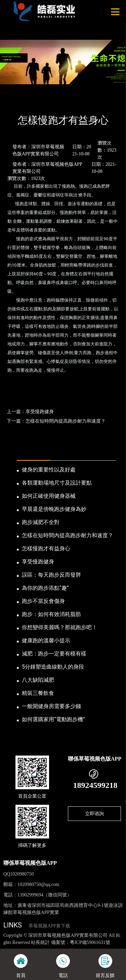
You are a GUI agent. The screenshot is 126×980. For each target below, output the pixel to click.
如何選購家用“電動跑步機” (53, 719)
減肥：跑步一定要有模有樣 (54, 654)
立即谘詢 (94, 814)
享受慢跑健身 (38, 562)
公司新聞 (60, 102)
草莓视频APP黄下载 (49, 926)
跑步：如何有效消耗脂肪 (51, 614)
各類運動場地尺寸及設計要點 (57, 483)
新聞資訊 (35, 102)
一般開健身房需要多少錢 (51, 706)
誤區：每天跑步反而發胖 (51, 575)
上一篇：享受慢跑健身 (30, 411)
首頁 (14, 102)
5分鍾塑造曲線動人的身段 (53, 667)
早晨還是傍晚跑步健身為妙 (54, 509)
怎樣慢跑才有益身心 (46, 548)
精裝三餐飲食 (38, 693)
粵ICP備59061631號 (90, 942)
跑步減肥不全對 (41, 522)
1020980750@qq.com (38, 884)
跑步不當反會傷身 (43, 601)
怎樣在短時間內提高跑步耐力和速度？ (68, 535)
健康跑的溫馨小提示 (46, 640)
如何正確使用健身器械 (49, 496)
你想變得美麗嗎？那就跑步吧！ (59, 627)
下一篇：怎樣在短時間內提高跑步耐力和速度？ (56, 421)
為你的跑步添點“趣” (45, 588)
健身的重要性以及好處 (49, 470)
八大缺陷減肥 (38, 680)
